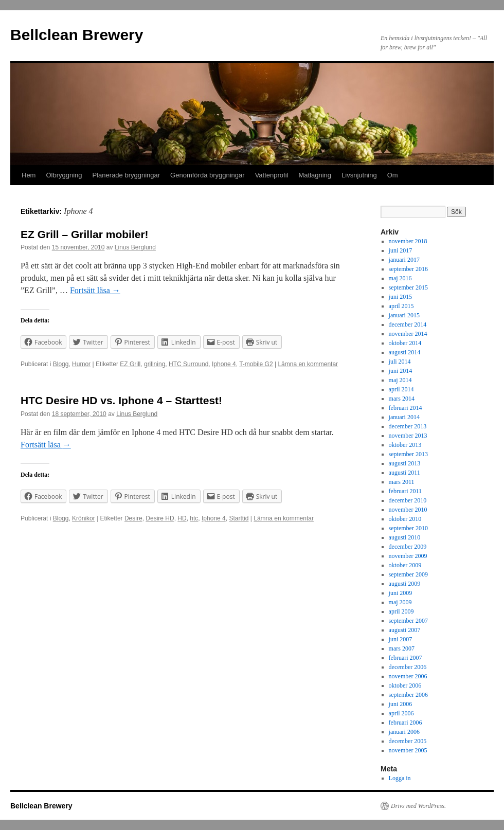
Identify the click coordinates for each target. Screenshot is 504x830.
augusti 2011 (404, 473)
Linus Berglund (135, 247)
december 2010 (408, 500)
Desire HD (160, 518)
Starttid (239, 518)
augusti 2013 (405, 463)
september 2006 (408, 695)
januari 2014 (404, 417)
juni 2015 (401, 297)
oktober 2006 (405, 685)
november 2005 (408, 750)
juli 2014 (400, 362)
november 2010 (408, 510)
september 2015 (408, 287)
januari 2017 (404, 260)
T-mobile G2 (256, 364)
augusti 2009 (405, 584)
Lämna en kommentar (308, 364)
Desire (133, 518)
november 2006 (408, 676)
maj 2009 (400, 602)
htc (194, 518)
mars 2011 (402, 482)
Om (393, 175)
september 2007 (408, 621)
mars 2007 (402, 648)
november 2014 (408, 334)
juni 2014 (401, 371)
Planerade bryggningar (127, 175)
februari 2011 (406, 491)
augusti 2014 (405, 352)
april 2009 (401, 611)
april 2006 (401, 713)
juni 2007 (401, 639)
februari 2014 (406, 408)
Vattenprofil (272, 175)
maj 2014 (400, 380)
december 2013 (408, 426)
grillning (155, 364)
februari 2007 (406, 658)
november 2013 (408, 436)
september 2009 (408, 574)
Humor (81, 364)
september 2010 (408, 528)
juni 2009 (401, 593)
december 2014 (408, 324)
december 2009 (408, 547)
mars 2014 (402, 399)
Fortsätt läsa (95, 290)
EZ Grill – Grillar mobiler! (85, 234)
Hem (29, 175)
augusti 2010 (405, 537)
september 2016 (408, 269)
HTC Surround (188, 364)
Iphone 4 (224, 364)
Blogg (61, 364)
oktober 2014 (405, 343)
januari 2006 (404, 732)
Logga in (400, 778)
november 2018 (408, 241)
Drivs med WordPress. (418, 806)
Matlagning (315, 175)
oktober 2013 (405, 445)
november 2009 (408, 556)
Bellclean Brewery (77, 35)
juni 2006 (401, 704)
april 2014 (401, 389)
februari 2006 (406, 723)
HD (182, 518)
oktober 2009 (405, 565)
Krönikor (84, 518)
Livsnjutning (359, 175)
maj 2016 (400, 278)
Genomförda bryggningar (208, 175)
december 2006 (408, 667)
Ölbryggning (64, 175)
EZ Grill (130, 364)
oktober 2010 (405, 519)
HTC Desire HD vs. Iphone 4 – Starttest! (121, 400)
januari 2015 (404, 315)
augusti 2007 (405, 630)
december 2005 (408, 741)
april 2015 (401, 306)
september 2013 (408, 454)
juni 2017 (401, 250)
